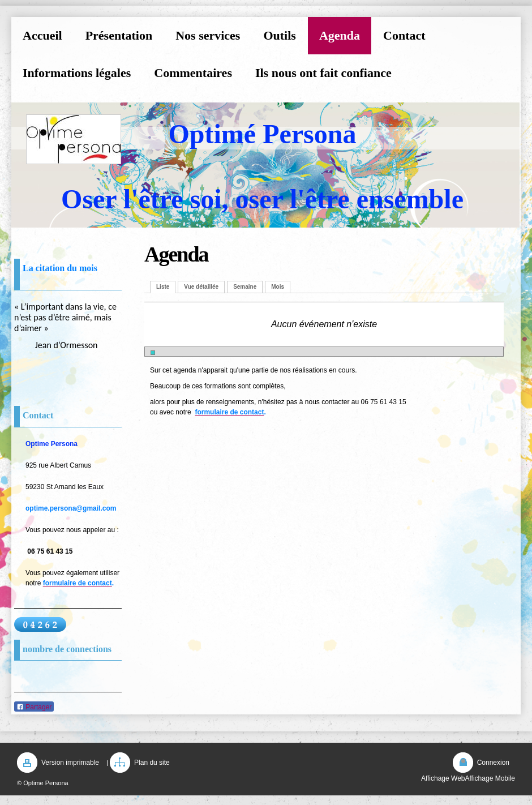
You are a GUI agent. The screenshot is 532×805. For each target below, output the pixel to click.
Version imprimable (70, 763)
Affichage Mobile (490, 778)
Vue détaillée (201, 287)
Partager (34, 707)
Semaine (245, 287)
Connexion (493, 763)
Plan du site (152, 763)
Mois (278, 287)
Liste (163, 287)
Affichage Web (443, 778)
